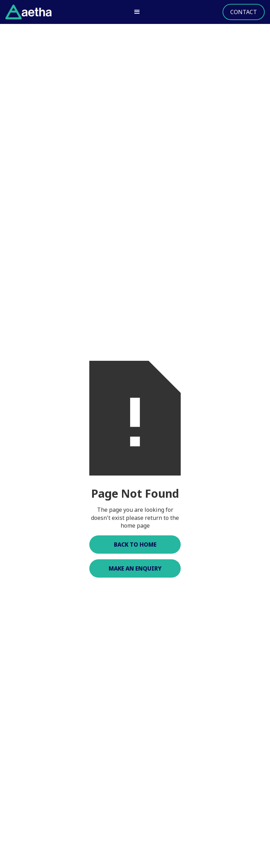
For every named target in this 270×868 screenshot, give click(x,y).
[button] (137, 12)
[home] (28, 12)
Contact (244, 12)
